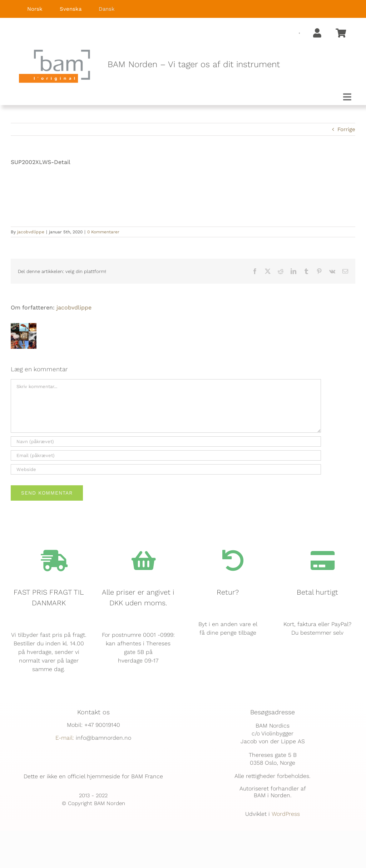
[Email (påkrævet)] (166, 455)
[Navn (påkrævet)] (166, 442)
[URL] (166, 469)
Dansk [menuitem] (107, 9)
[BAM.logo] (55, 52)
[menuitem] (30, 9)
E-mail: (65, 738)
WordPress (286, 814)
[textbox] (234, 65)
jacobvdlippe (31, 232)
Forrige (346, 129)
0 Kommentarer (103, 232)
